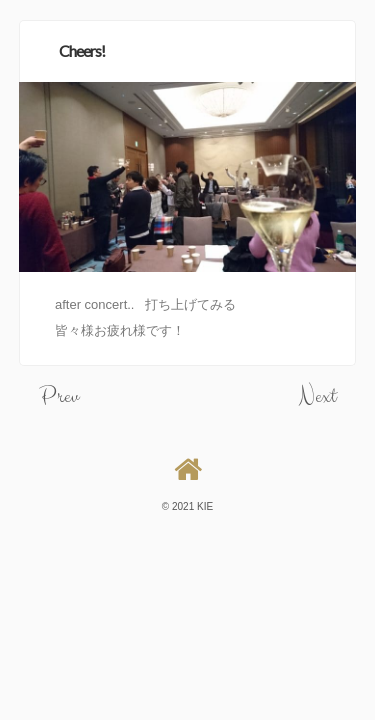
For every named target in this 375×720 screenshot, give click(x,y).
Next (317, 396)
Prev (59, 396)
